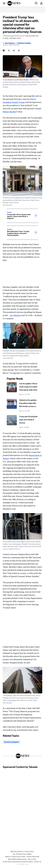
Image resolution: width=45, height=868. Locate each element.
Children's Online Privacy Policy (15, 857)
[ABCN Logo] (14, 3)
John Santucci (10, 43)
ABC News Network (17, 852)
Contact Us (38, 862)
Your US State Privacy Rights (22, 854)
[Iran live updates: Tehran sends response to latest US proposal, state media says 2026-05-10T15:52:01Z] (22, 389)
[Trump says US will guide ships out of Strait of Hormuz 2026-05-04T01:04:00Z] (22, 422)
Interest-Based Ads (33, 857)
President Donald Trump (14, 102)
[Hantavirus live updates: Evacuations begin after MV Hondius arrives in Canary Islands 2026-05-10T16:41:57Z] (22, 405)
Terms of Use (32, 859)
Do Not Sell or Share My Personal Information (18, 862)
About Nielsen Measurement (17, 859)
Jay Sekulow (15, 315)
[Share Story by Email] (14, 50)
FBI (33, 96)
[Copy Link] (19, 50)
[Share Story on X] (9, 50)
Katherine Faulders (24, 43)
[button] (4, 3)
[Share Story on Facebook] (4, 50)
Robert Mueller (9, 111)
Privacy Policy (29, 852)
